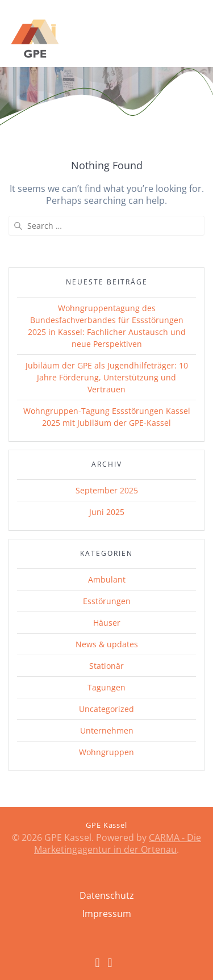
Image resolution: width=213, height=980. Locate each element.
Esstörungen (107, 601)
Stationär (106, 666)
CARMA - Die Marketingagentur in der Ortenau (118, 843)
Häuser (107, 623)
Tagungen (106, 687)
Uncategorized (106, 709)
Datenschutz (107, 895)
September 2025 (107, 490)
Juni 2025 (107, 512)
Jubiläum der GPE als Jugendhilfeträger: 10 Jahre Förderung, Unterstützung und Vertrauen (107, 377)
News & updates (107, 644)
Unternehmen (107, 730)
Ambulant (107, 579)
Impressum (107, 914)
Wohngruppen (106, 752)
